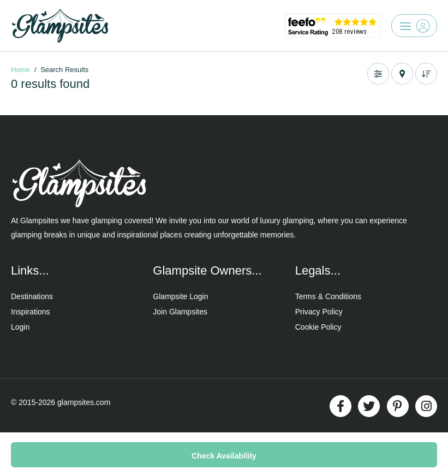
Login (20, 327)
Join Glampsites (180, 312)
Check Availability (224, 456)
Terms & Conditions (328, 296)
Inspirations (31, 312)
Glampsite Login (180, 296)
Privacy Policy (319, 312)
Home (20, 70)
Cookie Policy (318, 327)
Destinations (32, 296)
